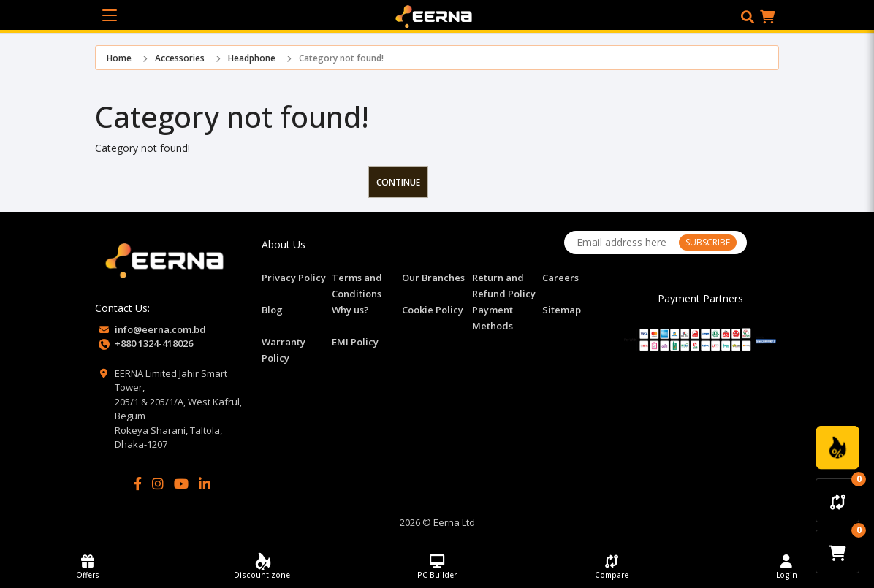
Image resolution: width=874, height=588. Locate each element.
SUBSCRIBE (708, 242)
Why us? (350, 310)
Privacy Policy (294, 278)
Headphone (252, 58)
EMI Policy (355, 342)
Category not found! (341, 58)
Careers (560, 278)
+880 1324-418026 (154, 343)
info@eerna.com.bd (160, 329)
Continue (398, 182)
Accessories (180, 58)
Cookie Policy (433, 310)
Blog (272, 310)
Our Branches (433, 278)
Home (119, 58)
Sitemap (562, 310)
